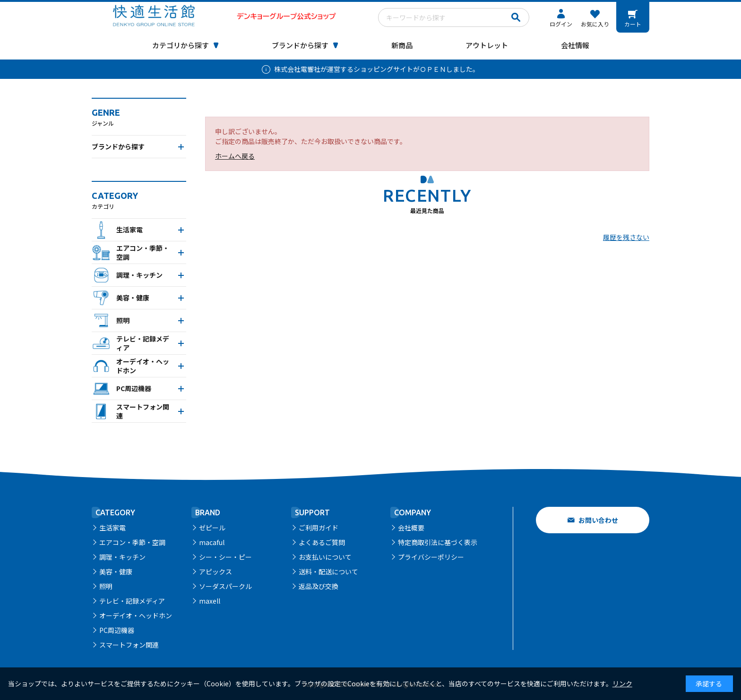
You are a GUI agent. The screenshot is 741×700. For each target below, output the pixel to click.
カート (633, 24)
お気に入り (595, 24)
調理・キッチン (122, 557)
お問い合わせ (598, 520)
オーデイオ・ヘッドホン (136, 615)
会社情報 (575, 45)
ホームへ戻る (235, 156)
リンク (622, 683)
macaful (212, 542)
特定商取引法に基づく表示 (438, 542)
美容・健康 (116, 572)
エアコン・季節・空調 (132, 542)
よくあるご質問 (322, 542)
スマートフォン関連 (129, 645)
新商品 (402, 45)
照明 (106, 586)
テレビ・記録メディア (132, 601)
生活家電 (112, 528)
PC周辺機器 (117, 630)
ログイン (561, 24)
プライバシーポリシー (431, 557)
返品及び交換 (319, 586)
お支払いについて (325, 557)
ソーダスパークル (225, 586)
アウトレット (487, 45)
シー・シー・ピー (225, 557)
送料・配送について (328, 572)
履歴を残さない (626, 237)
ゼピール (212, 528)
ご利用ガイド (319, 528)
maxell (210, 601)
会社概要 (411, 528)
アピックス (215, 572)
